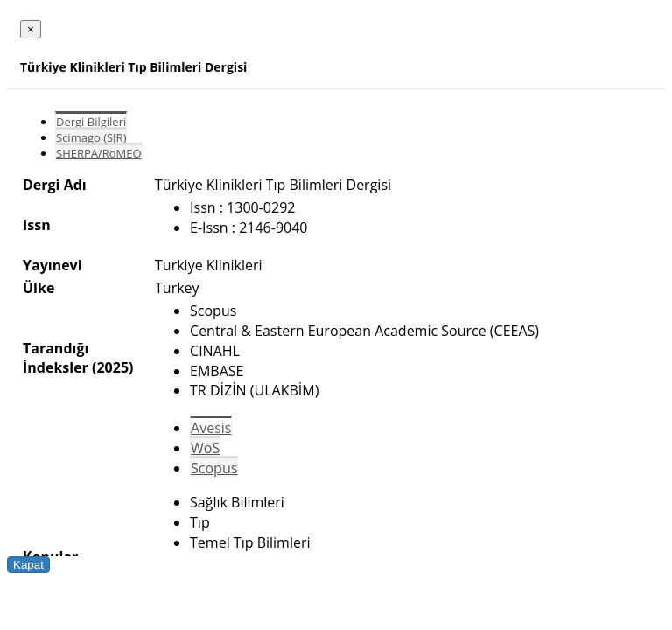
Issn (37, 225)
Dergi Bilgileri (91, 122)
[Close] (31, 29)
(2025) (112, 367)
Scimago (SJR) (91, 137)
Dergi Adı (55, 185)
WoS (205, 448)
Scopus (214, 468)
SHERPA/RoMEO (99, 153)
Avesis (211, 428)
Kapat (28, 565)
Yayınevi (52, 265)
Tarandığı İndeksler (56, 358)
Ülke (38, 288)
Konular (50, 556)
